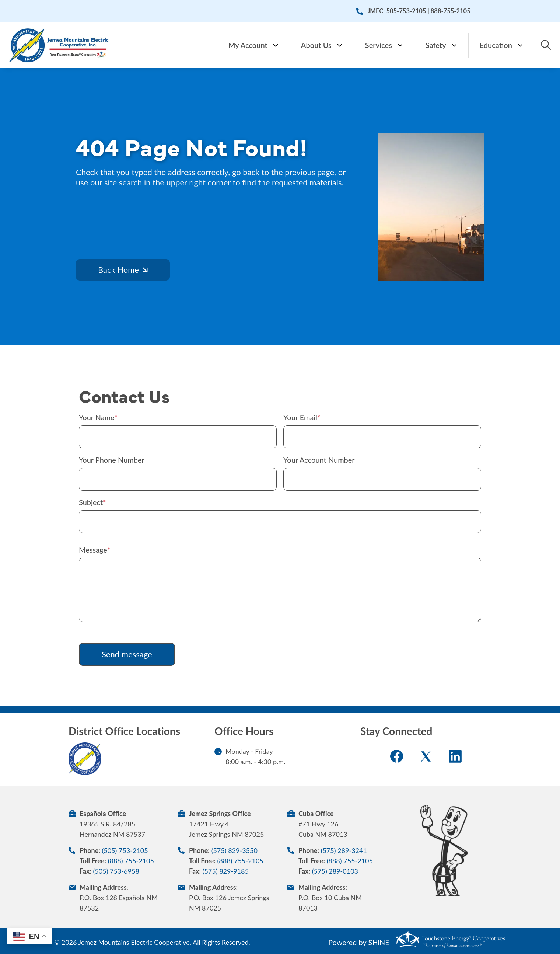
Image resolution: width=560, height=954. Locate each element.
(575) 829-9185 (226, 871)
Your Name (97, 417)
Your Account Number (319, 460)
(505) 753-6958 (116, 871)
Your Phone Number (112, 460)
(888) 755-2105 (131, 861)
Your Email (300, 417)
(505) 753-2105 (125, 850)
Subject (91, 502)
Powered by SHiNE (359, 942)
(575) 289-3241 (344, 850)
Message (93, 550)
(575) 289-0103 (335, 871)
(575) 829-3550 (234, 850)
